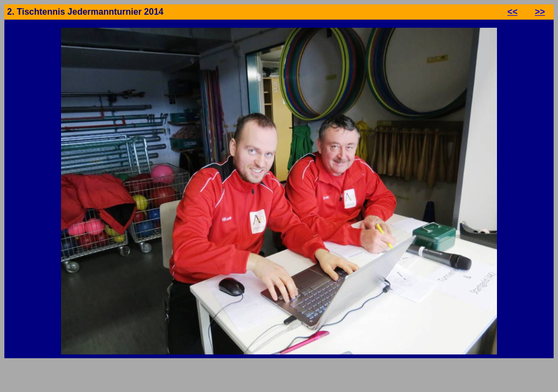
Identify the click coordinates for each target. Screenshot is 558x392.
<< (512, 12)
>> (540, 12)
